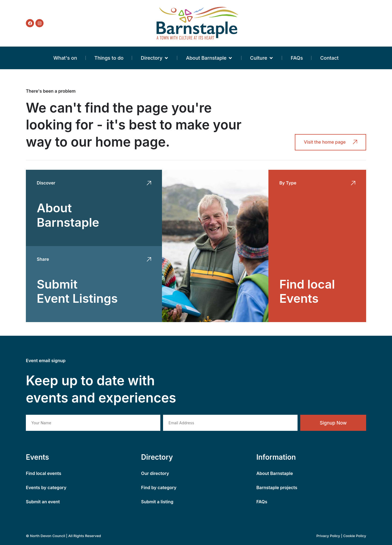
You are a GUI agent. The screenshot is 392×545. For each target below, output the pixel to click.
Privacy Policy (328, 536)
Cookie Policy (355, 536)
